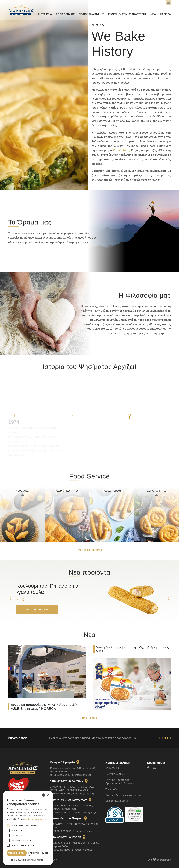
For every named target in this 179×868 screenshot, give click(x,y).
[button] (28, 860)
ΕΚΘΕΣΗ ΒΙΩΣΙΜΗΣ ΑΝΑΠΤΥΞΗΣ (127, 14)
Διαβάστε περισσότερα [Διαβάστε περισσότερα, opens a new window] (35, 819)
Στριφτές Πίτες (157, 490)
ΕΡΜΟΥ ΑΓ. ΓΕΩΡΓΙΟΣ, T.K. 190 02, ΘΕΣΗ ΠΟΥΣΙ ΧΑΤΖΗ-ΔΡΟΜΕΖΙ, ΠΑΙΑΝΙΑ (73, 788)
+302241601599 (62, 850)
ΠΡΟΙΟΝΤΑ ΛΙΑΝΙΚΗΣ (91, 14)
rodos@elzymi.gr (84, 850)
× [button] (48, 795)
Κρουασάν (22, 490)
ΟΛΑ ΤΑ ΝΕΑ (90, 718)
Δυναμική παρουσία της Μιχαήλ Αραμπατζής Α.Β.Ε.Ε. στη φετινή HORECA (44, 706)
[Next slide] (168, 599)
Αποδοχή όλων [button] (17, 853)
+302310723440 (62, 775)
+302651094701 (62, 812)
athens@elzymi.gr (85, 794)
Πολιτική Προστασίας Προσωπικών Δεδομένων (119, 781)
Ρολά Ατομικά (112, 490)
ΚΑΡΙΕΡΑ (165, 14)
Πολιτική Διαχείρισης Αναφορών (123, 795)
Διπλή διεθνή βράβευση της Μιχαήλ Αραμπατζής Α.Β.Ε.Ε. (132, 649)
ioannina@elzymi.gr (85, 812)
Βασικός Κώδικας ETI (117, 801)
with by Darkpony (159, 860)
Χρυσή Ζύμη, (121, 150)
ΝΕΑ (153, 14)
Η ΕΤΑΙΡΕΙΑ (45, 14)
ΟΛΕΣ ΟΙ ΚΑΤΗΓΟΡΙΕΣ (90, 550)
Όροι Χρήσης (113, 789)
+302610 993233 (62, 831)
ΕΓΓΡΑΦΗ (165, 738)
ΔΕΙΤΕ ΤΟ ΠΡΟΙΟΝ (37, 609)
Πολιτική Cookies (115, 774)
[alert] (28, 828)
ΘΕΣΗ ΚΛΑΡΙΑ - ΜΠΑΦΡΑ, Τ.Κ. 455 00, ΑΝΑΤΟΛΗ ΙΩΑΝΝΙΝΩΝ (71, 807)
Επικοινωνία (112, 768)
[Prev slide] (11, 599)
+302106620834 (62, 794)
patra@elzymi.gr (85, 831)
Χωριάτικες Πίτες (67, 490)
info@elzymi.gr (83, 775)
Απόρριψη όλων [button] (39, 853)
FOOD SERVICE (65, 14)
